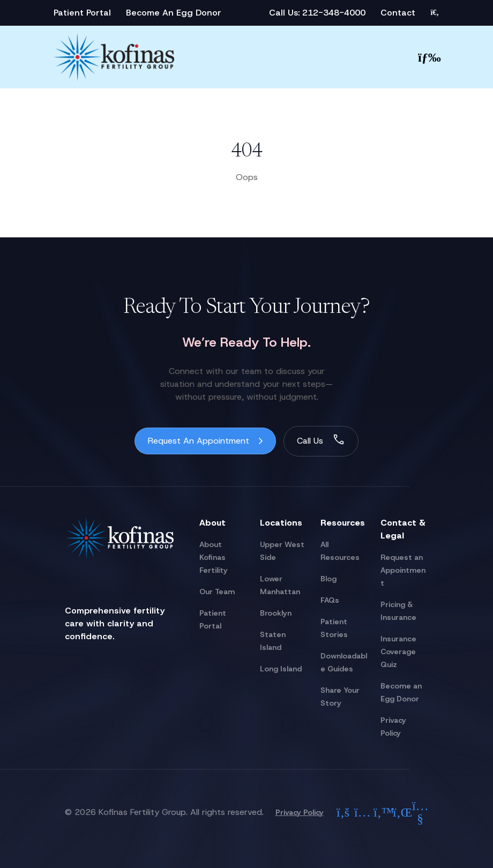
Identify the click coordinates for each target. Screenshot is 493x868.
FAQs (330, 600)
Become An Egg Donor (174, 13)
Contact (398, 13)
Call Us (310, 441)
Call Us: (286, 13)
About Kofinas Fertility (214, 557)
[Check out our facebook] (343, 812)
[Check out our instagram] (362, 812)
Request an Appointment (403, 570)
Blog (328, 579)
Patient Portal (82, 13)
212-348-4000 (334, 13)
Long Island (281, 669)
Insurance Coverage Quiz (398, 652)
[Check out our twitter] (382, 812)
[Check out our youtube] (420, 812)
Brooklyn (276, 613)
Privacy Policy (300, 812)
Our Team (217, 592)
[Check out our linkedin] (401, 812)
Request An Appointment (199, 441)
